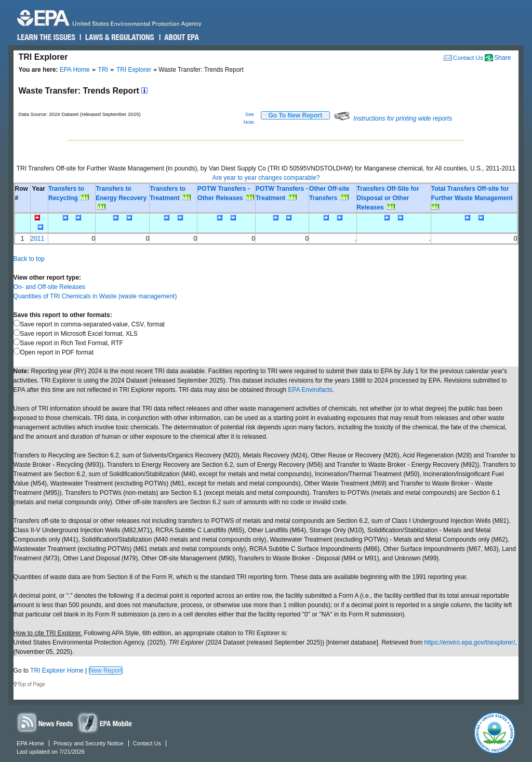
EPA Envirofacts (310, 390)
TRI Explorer (134, 70)
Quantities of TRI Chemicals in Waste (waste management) (95, 296)
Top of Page (31, 684)
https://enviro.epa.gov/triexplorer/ (469, 642)
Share (502, 58)
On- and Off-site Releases (50, 287)
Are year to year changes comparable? (266, 178)
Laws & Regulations (119, 37)
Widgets (105, 722)
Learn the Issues (46, 37)
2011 (38, 239)
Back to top (29, 259)
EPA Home (75, 70)
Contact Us (468, 57)
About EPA (181, 37)
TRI (103, 70)
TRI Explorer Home (57, 671)
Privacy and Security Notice (89, 743)
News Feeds (45, 722)
